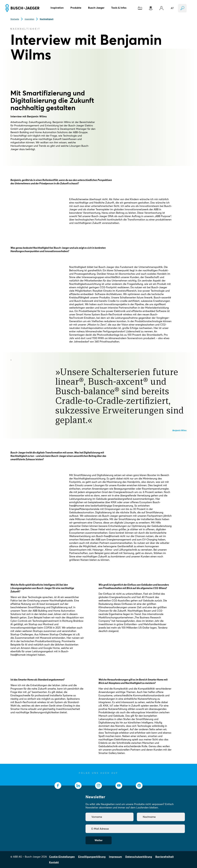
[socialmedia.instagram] (98, 786)
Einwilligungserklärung (92, 857)
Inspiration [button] (57, 8)
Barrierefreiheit (165, 857)
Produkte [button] (76, 8)
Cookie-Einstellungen (62, 857)
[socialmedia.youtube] (119, 786)
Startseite (15, 19)
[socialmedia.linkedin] (78, 786)
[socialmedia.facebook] (58, 786)
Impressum (115, 857)
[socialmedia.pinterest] (139, 786)
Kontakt (54, 862)
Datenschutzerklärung (139, 857)
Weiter (99, 840)
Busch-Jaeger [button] (96, 8)
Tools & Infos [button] (119, 8)
